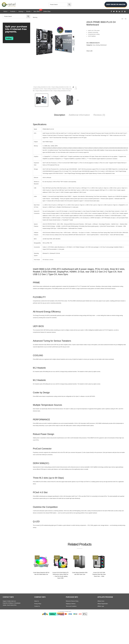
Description (60, 115)
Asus (94, 45)
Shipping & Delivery (71, 604)
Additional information (79, 115)
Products (13, 11)
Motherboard (103, 45)
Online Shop (47, 11)
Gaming (21, 11)
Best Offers (38, 11)
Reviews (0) (99, 115)
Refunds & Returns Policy (72, 601)
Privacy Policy (38, 604)
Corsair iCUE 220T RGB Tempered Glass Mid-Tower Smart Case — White (99, 574)
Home (5, 11)
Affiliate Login (101, 606)
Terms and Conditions (71, 606)
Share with (90, 51)
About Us (37, 601)
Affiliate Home (101, 601)
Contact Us (37, 606)
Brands (28, 11)
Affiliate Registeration (103, 604)
